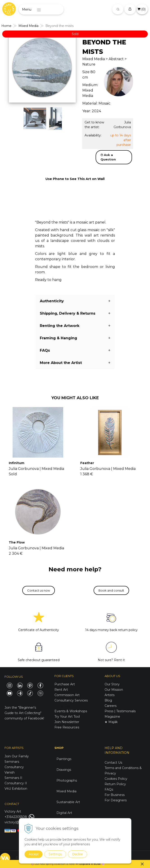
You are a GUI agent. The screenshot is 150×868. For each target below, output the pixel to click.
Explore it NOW (90, 864)
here (72, 864)
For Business (115, 795)
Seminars (12, 762)
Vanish (10, 772)
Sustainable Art (68, 802)
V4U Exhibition (16, 789)
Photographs (67, 780)
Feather (87, 463)
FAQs (109, 789)
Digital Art (64, 813)
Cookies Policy (116, 779)
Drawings (64, 770)
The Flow (17, 542)
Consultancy (14, 767)
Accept (34, 854)
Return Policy (115, 784)
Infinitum (17, 463)
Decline (77, 854)
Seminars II (13, 778)
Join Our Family (17, 756)
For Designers (116, 800)
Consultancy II (16, 783)
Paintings (64, 759)
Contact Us (113, 763)
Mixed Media (66, 791)
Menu (27, 9)
